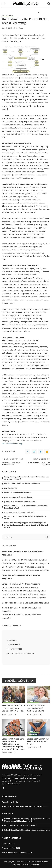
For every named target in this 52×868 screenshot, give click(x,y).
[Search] (49, 4)
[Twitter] (34, 452)
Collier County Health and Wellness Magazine (24, 560)
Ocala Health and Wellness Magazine (20, 587)
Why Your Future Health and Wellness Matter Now (22, 484)
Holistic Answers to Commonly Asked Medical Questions (36, 708)
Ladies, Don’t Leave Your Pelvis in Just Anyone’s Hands (38, 742)
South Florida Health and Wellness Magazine (25, 603)
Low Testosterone (11, 488)
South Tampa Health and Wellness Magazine (24, 594)
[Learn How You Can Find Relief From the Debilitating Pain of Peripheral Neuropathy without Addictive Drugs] (14, 728)
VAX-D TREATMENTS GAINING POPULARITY (20, 826)
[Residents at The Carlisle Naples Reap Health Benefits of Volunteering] (14, 694)
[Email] (47, 452)
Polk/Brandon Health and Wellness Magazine (24, 598)
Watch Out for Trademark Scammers (18, 493)
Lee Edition (32, 735)
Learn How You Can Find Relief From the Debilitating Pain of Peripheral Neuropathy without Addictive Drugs (13, 744)
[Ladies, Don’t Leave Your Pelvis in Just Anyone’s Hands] (39, 728)
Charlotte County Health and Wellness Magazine (26, 563)
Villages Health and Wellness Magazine (21, 584)
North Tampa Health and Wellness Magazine (24, 591)
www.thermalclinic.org (12, 444)
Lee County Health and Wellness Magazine (23, 567)
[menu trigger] (4, 4)
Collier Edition (8, 16)
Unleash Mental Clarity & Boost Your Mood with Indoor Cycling (27, 830)
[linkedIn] (41, 452)
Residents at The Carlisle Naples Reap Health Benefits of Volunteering (13, 708)
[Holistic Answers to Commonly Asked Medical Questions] (39, 694)
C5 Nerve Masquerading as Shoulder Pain (19, 513)
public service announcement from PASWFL (20, 502)
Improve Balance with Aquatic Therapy (18, 497)
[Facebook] (28, 452)
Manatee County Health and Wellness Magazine (25, 570)
